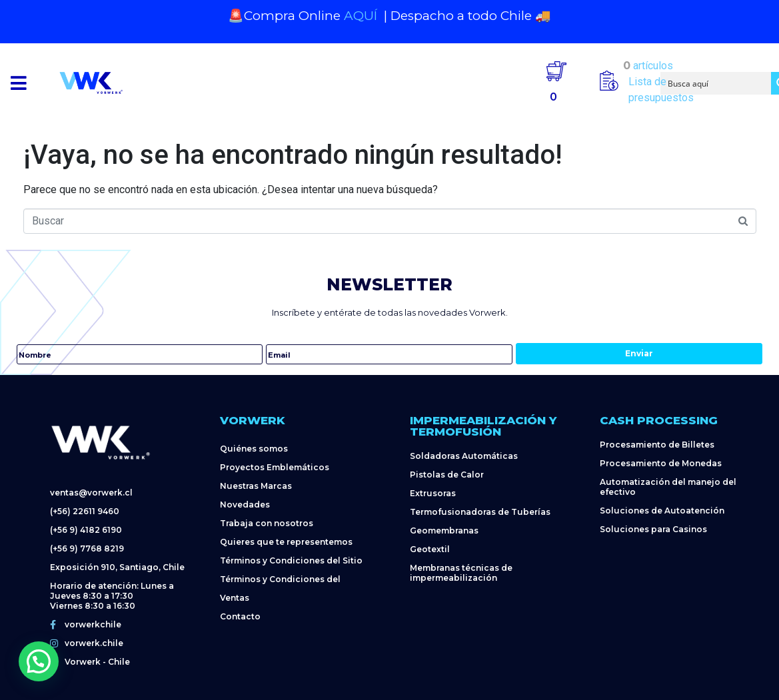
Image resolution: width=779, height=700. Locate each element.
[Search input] (716, 83)
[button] (18, 83)
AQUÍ (362, 16)
